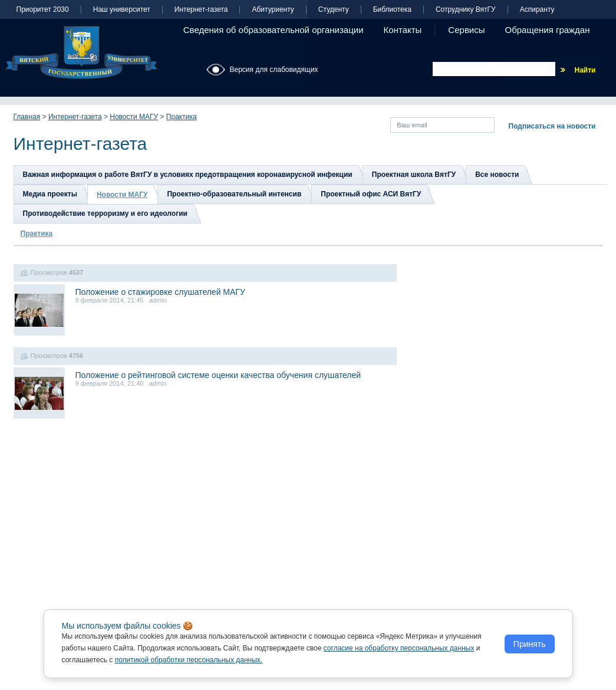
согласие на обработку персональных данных (399, 648)
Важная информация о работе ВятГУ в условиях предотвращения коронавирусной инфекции (188, 175)
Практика (182, 117)
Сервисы (466, 30)
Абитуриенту (273, 10)
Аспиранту (537, 10)
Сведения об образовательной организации (274, 30)
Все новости (497, 175)
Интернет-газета (201, 10)
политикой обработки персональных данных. (189, 660)
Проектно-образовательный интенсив (234, 194)
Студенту (334, 10)
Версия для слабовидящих (274, 70)
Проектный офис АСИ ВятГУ (371, 194)
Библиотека (392, 10)
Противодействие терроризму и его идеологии (105, 213)
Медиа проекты (50, 194)
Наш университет (122, 10)
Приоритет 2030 (43, 10)
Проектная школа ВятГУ (414, 175)
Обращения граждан (548, 30)
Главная (27, 117)
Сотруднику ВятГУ (466, 10)
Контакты (403, 30)
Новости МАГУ (134, 117)
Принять (530, 644)
